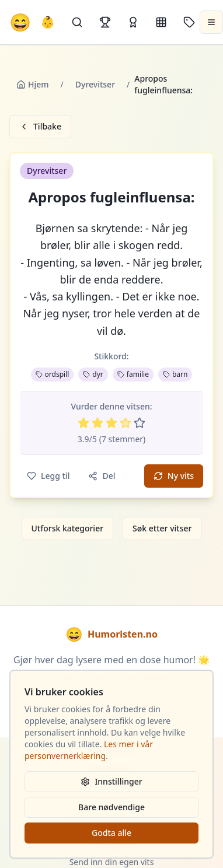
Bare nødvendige (111, 807)
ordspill (53, 374)
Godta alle (111, 833)
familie (133, 374)
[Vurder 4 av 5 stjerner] (126, 423)
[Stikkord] (189, 22)
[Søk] (77, 22)
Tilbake (40, 126)
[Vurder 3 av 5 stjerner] (111, 423)
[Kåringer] (133, 22)
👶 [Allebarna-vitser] (48, 22)
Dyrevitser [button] (47, 171)
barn (175, 374)
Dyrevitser (95, 84)
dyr (93, 374)
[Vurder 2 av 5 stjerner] (97, 423)
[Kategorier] (161, 22)
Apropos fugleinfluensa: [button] (111, 197)
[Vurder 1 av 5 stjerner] (83, 423)
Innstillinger (111, 781)
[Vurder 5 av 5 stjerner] (140, 423)
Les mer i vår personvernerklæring (89, 750)
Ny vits (174, 476)
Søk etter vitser (162, 528)
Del (102, 476)
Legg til (48, 476)
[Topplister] (105, 22)
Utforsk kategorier (68, 528)
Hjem (33, 84)
